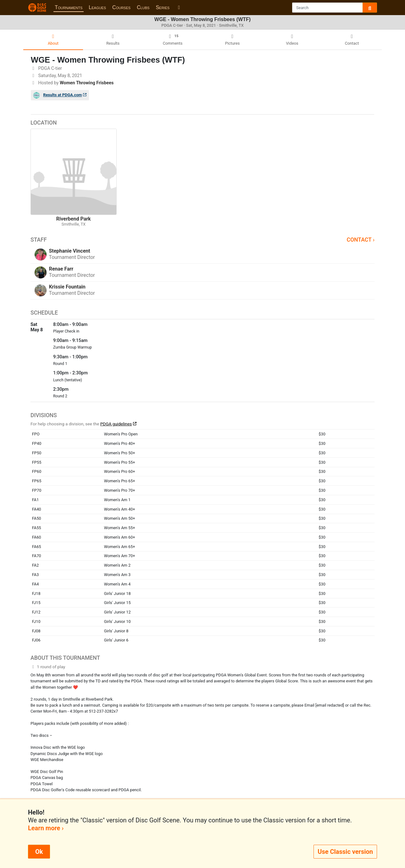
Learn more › (46, 828)
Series (163, 7)
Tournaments (69, 7)
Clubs (143, 7)
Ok (39, 852)
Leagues (97, 7)
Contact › (361, 240)
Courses (121, 7)
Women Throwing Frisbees (87, 83)
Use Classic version (345, 852)
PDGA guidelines (116, 424)
